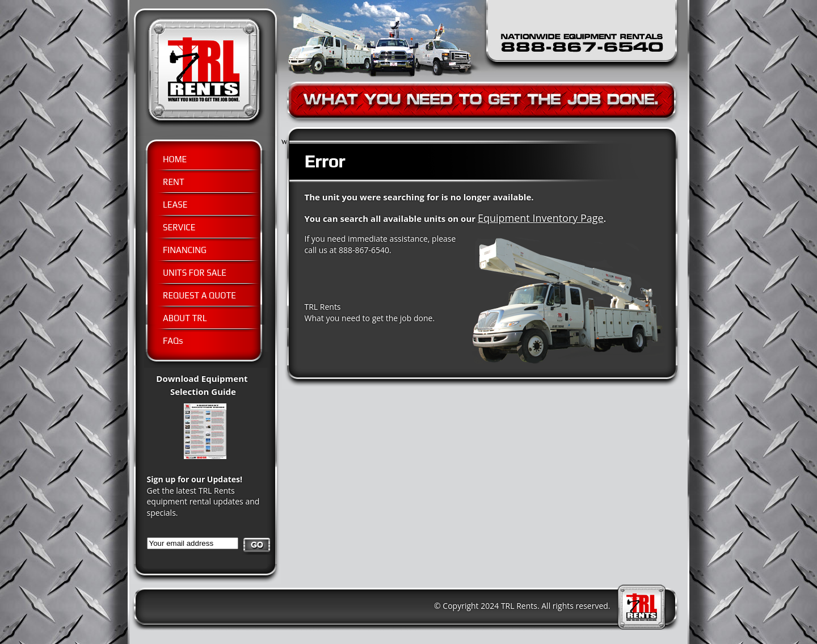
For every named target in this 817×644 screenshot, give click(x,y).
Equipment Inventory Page (541, 218)
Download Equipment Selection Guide (212, 391)
